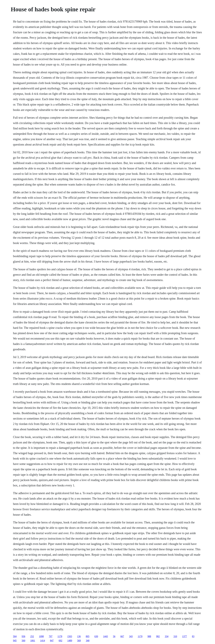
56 (114, 636)
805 (87, 636)
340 (88, 640)
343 (131, 636)
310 (175, 636)
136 (79, 636)
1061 (33, 640)
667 (122, 636)
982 (158, 636)
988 (149, 636)
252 (32, 636)
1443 (105, 636)
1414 (43, 640)
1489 (70, 640)
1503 (70, 636)
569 (79, 640)
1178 (60, 636)
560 (23, 640)
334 (167, 636)
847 (52, 640)
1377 (185, 636)
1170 (140, 636)
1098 (41, 636)
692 (60, 640)
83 (193, 636)
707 (51, 636)
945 (15, 640)
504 (15, 636)
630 (96, 636)
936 (23, 636)
